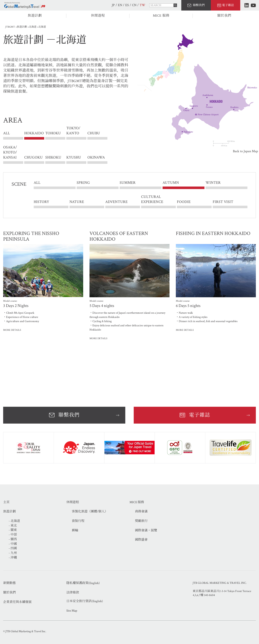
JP (113, 5)
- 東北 (13, 526)
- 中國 (13, 544)
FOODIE (184, 202)
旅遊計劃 (35, 16)
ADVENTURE (116, 202)
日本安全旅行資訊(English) (85, 601)
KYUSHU (74, 157)
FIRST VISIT (223, 202)
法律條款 (73, 593)
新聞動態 (9, 583)
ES (127, 5)
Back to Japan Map (245, 151)
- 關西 (13, 539)
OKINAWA (96, 157)
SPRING (83, 183)
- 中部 (13, 535)
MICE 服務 (161, 16)
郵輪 (75, 530)
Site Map (72, 611)
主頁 (6, 502)
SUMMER (128, 183)
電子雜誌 (228, 5)
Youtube (253, 5)
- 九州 (13, 553)
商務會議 (141, 511)
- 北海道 (14, 521)
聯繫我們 (199, 5)
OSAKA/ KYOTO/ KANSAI (10, 152)
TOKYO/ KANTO (73, 133)
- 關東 (13, 530)
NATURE (77, 202)
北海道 (33, 27)
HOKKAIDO (34, 133)
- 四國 (13, 548)
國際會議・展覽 (146, 530)
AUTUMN (171, 183)
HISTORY (41, 202)
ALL (7, 133)
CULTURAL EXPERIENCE (152, 199)
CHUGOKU (33, 157)
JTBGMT (10, 27)
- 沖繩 (13, 558)
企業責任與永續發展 (17, 602)
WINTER (213, 183)
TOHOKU (53, 133)
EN (120, 5)
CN (134, 5)
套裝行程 (78, 521)
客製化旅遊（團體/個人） (90, 511)
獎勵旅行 (141, 521)
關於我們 (224, 16)
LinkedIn (247, 5)
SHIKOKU (53, 157)
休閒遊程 (98, 16)
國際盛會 (141, 540)
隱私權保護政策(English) (83, 583)
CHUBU (94, 133)
